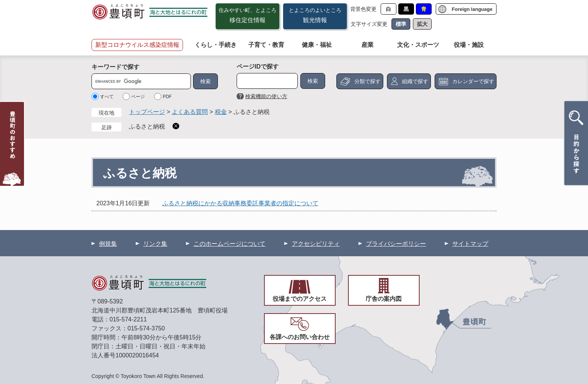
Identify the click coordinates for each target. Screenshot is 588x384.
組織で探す (415, 81)
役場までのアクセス (300, 299)
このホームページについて (229, 244)
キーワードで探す (115, 67)
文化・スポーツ (418, 45)
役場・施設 (469, 45)
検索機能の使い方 (266, 96)
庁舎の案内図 (384, 299)
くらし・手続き (216, 45)
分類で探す (367, 81)
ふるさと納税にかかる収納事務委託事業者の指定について (240, 203)
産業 (367, 45)
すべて (107, 97)
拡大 (422, 24)
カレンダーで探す (473, 81)
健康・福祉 (317, 45)
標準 (401, 24)
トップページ (147, 112)
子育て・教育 (266, 45)
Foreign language (472, 9)
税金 (221, 112)
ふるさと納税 (147, 126)
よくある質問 (190, 112)
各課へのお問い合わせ (300, 337)
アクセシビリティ (316, 244)
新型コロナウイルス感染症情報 (137, 45)
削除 (176, 126)
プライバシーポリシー (396, 244)
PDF (167, 97)
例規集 (108, 244)
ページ (138, 97)
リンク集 (155, 244)
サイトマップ (470, 244)
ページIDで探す (258, 66)
